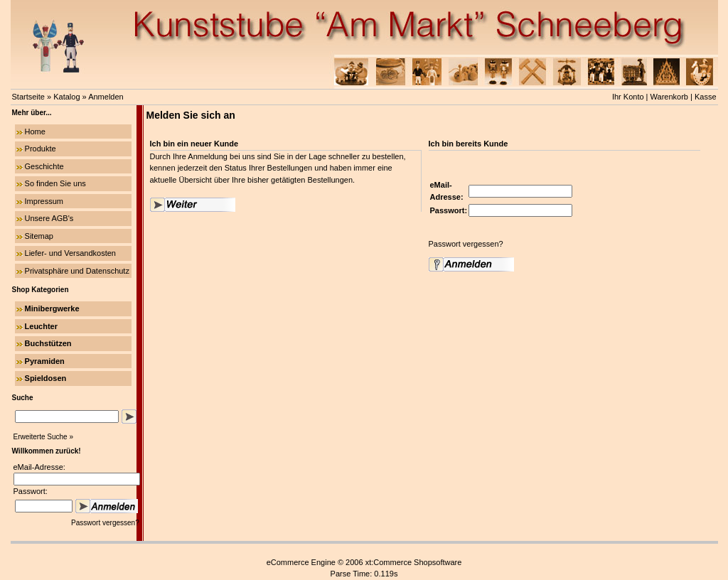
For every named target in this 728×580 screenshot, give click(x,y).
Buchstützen (48, 343)
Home (35, 131)
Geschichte (44, 166)
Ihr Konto (628, 97)
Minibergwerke (52, 308)
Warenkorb (669, 97)
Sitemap (39, 236)
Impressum (44, 201)
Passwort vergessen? (106, 523)
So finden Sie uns (55, 183)
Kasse (706, 97)
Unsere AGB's (49, 218)
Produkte (41, 149)
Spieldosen (46, 378)
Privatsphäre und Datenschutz (77, 271)
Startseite (28, 97)
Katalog (66, 97)
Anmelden (106, 97)
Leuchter (41, 326)
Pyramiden (45, 361)
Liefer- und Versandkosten (70, 253)
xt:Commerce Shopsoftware (414, 562)
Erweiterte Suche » (44, 437)
